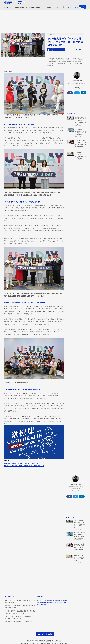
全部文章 (77, 88)
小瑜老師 (64, 600)
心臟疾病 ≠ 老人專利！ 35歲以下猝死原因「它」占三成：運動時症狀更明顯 (81, 144)
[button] (70, 93)
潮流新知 (58, 7)
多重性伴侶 (58, 600)
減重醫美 (38, 7)
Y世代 (55, 603)
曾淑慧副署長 (60, 603)
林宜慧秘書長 (50, 603)
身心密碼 (44, 7)
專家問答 (6, 7)
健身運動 (33, 7)
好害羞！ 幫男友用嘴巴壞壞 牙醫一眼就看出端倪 (19, 622)
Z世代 (39, 600)
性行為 (43, 600)
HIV (46, 600)
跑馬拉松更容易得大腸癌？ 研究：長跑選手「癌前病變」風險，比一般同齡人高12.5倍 (81, 121)
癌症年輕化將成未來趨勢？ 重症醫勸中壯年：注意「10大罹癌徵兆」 (21, 463)
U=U (54, 600)
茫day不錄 (40, 603)
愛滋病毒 (50, 600)
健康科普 (22, 7)
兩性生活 (49, 7)
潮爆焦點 (17, 7)
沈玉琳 (45, 603)
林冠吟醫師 (44, 605)
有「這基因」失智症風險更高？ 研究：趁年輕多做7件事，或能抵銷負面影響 (81, 132)
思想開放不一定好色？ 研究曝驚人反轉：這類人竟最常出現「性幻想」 (81, 155)
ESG (53, 7)
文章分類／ (51, 34)
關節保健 (28, 7)
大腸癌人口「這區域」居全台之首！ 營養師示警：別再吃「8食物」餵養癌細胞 (24, 466)
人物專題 (12, 7)
